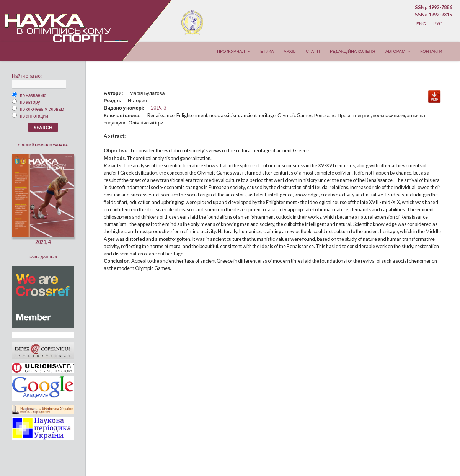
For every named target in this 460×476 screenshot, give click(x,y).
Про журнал (231, 51)
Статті (313, 51)
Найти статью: (27, 76)
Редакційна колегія (352, 51)
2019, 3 (158, 108)
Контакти (431, 51)
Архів (290, 51)
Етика (267, 51)
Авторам (395, 51)
